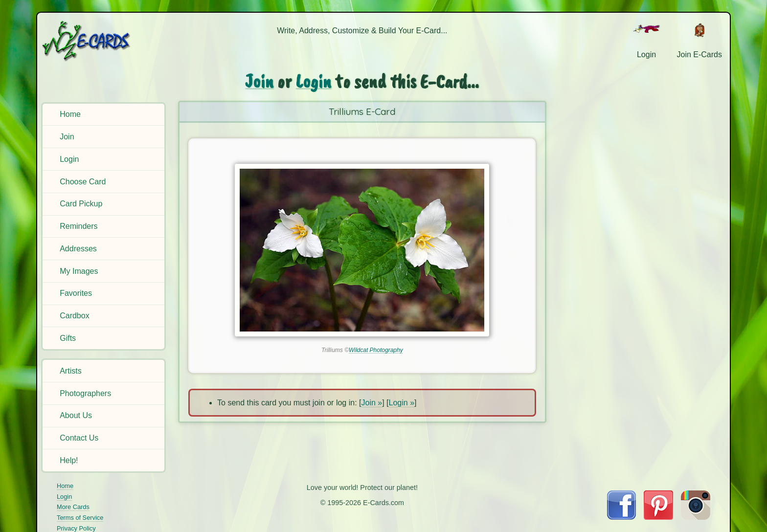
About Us (76, 415)
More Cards (73, 507)
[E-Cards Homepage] (102, 41)
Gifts (68, 338)
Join (67, 137)
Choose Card (83, 182)
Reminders (79, 226)
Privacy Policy (76, 528)
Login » (402, 403)
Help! (69, 460)
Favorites (76, 293)
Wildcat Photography (376, 350)
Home (70, 114)
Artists (70, 371)
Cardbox (74, 316)
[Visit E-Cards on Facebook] (621, 517)
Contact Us (79, 438)
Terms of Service (80, 518)
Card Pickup (81, 204)
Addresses (78, 249)
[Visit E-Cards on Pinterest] (658, 517)
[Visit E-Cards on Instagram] (696, 517)
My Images (79, 271)
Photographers (85, 393)
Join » (372, 403)
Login (69, 159)
